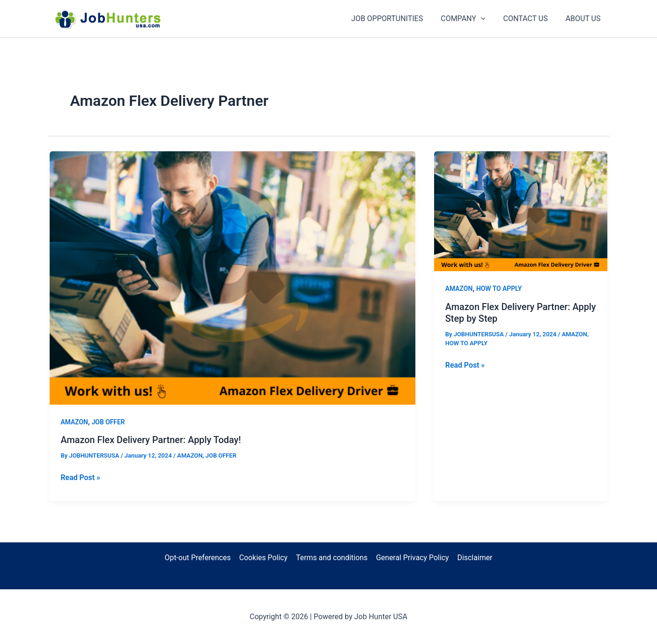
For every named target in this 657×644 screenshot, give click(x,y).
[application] (488, 19)
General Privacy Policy (412, 558)
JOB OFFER (109, 422)
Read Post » (81, 477)
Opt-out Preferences (199, 558)
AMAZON (75, 422)
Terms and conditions (332, 558)
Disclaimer (474, 558)
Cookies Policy (264, 558)
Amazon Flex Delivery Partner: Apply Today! (152, 440)
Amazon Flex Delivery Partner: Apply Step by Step (508, 313)
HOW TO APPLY (499, 289)
